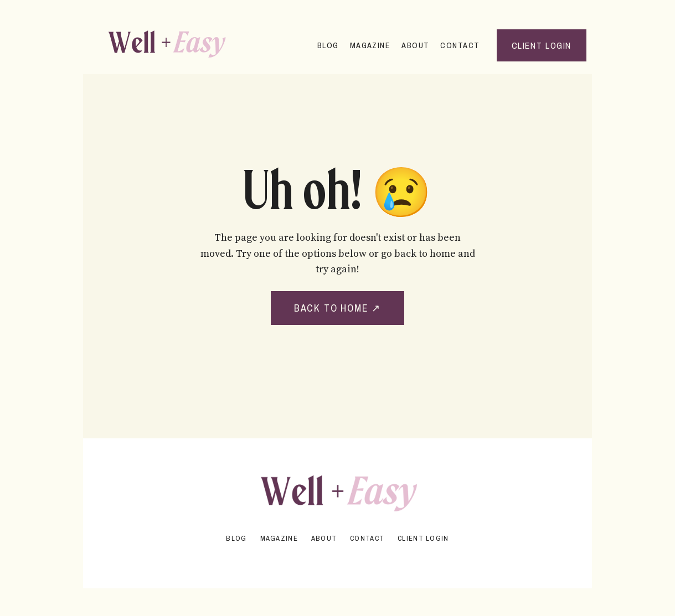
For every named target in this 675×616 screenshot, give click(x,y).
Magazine (370, 45)
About (415, 45)
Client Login (423, 538)
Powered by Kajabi (338, 560)
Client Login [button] (542, 45)
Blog (328, 45)
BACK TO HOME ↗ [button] (337, 308)
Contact (460, 45)
